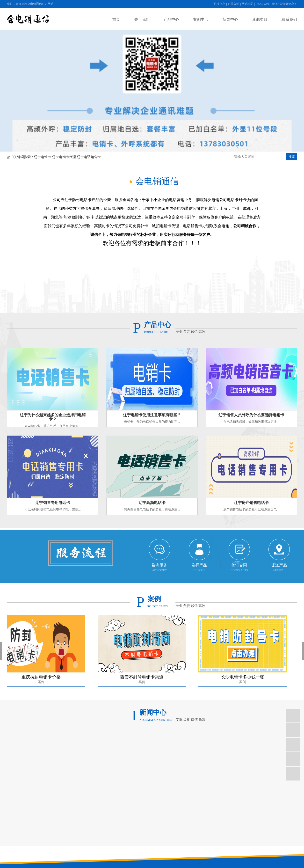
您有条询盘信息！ (285, 4)
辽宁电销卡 (43, 157)
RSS (259, 4)
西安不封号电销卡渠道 (143, 681)
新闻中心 (230, 19)
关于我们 (142, 19)
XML (267, 4)
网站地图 (247, 4)
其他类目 (260, 19)
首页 (116, 19)
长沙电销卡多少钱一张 (244, 681)
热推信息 (219, 4)
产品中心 (171, 19)
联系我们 (289, 19)
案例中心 (201, 19)
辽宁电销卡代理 (64, 157)
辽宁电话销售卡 (89, 157)
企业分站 (233, 4)
